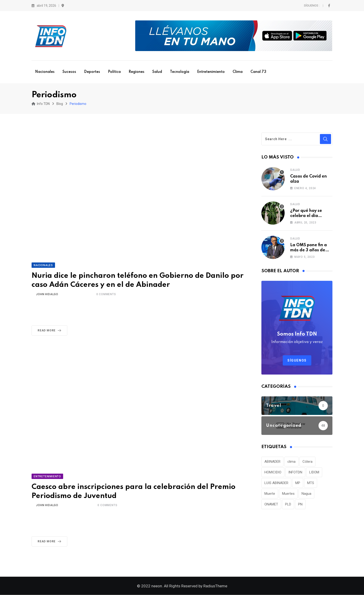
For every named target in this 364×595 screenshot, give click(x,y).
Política (114, 72)
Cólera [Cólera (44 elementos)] (307, 462)
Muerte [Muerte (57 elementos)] (270, 494)
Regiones (136, 72)
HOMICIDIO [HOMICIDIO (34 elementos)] (273, 472)
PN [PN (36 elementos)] (300, 504)
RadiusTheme (215, 586)
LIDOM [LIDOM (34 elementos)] (314, 472)
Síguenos (297, 360)
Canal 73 (258, 72)
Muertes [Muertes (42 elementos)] (288, 494)
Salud (157, 72)
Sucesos (69, 72)
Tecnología (180, 72)
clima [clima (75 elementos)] (291, 462)
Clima (238, 72)
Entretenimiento (211, 72)
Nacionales (45, 72)
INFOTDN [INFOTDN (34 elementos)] (295, 472)
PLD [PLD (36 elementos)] (288, 504)
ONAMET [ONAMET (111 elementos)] (271, 504)
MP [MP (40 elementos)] (298, 483)
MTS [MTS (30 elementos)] (311, 483)
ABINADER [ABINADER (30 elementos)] (272, 462)
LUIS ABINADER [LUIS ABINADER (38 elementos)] (276, 483)
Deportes (92, 72)
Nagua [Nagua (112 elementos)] (306, 494)
